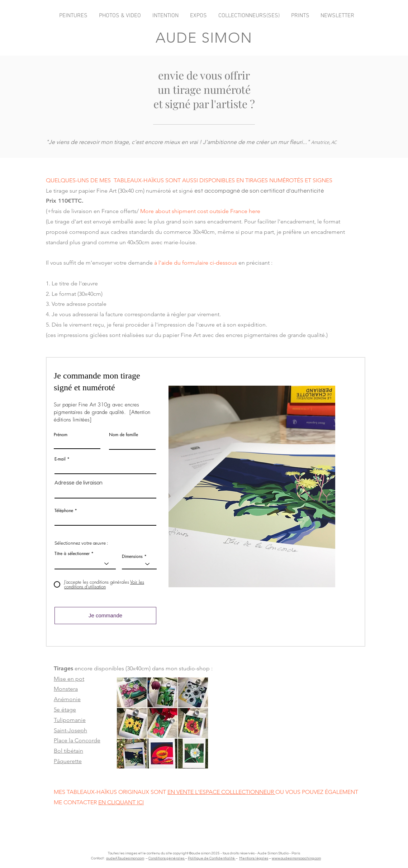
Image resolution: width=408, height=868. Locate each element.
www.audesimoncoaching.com (296, 858)
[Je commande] (105, 616)
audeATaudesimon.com (125, 858)
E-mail (60, 459)
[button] (252, 486)
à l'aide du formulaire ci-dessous (196, 263)
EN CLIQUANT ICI (121, 802)
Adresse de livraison (79, 483)
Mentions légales (254, 858)
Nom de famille (124, 435)
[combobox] (105, 492)
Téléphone (64, 511)
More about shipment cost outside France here (200, 211)
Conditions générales (167, 858)
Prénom (61, 435)
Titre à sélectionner (72, 554)
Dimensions (132, 556)
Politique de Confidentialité (212, 858)
